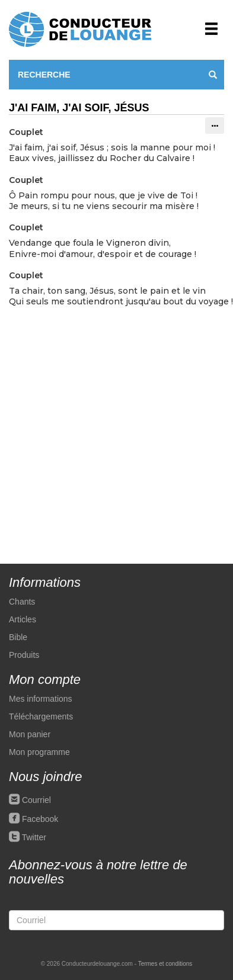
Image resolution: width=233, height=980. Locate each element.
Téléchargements (41, 716)
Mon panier (30, 734)
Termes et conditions (165, 964)
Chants (22, 602)
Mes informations (41, 699)
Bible (18, 637)
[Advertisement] (111, 429)
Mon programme (39, 752)
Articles (23, 619)
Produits (24, 655)
